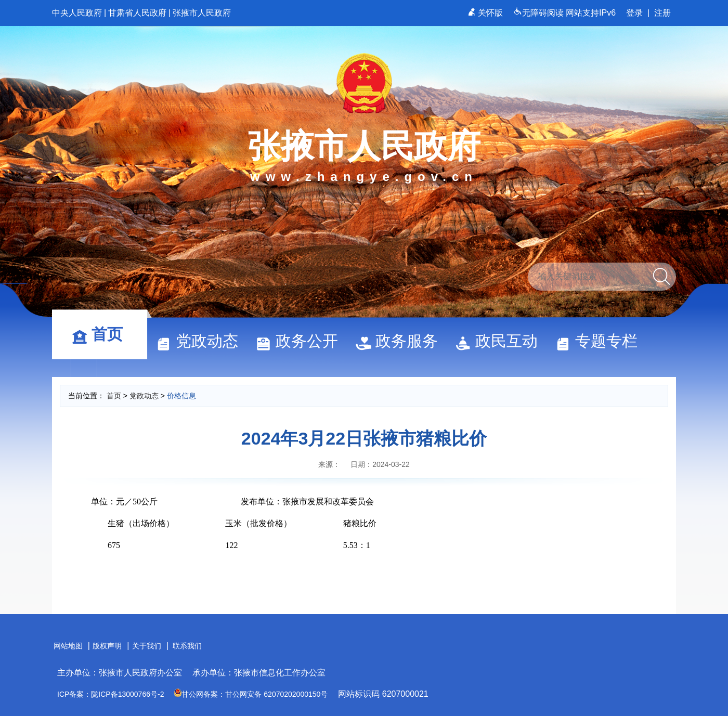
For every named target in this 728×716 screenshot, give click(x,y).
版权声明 (107, 646)
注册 (662, 13)
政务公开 (302, 341)
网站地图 (68, 646)
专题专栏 (601, 341)
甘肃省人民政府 (137, 13)
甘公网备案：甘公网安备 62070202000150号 (251, 694)
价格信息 (181, 396)
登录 (634, 13)
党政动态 (202, 341)
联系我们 (187, 646)
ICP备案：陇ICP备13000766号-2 (110, 694)
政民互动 (501, 341)
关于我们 (147, 646)
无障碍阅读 (539, 13)
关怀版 (486, 13)
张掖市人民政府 (202, 13)
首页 (102, 334)
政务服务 (401, 341)
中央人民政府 (77, 13)
